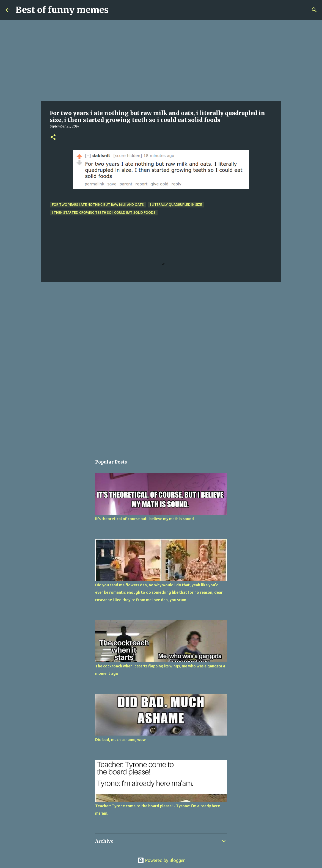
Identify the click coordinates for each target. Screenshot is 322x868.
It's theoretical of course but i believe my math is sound (145, 519)
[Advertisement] (161, 60)
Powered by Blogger (161, 860)
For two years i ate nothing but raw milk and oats (98, 205)
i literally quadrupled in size (176, 205)
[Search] (314, 10)
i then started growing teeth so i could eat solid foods (104, 213)
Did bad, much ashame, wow (120, 740)
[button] (53, 138)
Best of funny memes (62, 10)
